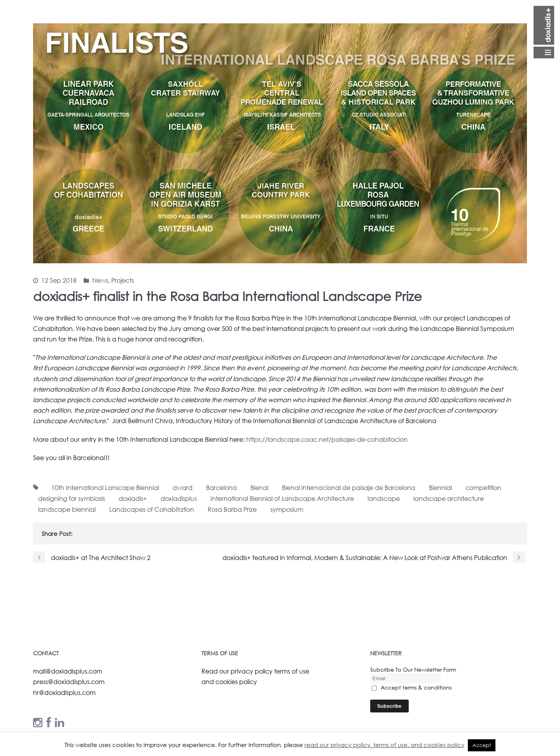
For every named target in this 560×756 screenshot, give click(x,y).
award (183, 487)
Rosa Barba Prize (232, 509)
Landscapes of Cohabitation (152, 509)
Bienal (259, 487)
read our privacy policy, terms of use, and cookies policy (384, 745)
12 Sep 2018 (59, 280)
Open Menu (544, 32)
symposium (287, 509)
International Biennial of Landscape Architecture (282, 498)
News (100, 280)
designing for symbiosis (72, 498)
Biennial (440, 487)
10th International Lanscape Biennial (105, 487)
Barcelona (221, 487)
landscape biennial (67, 509)
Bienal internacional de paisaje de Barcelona (349, 487)
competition (483, 487)
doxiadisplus (179, 498)
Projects (122, 280)
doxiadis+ (133, 498)
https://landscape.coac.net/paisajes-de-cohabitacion (327, 439)
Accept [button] (482, 745)
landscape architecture (449, 498)
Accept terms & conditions (412, 687)
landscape (384, 498)
